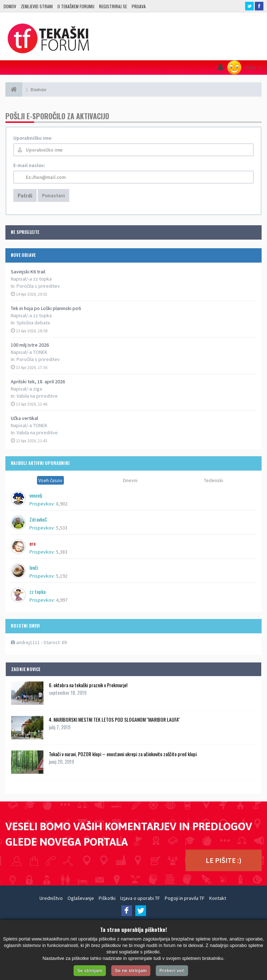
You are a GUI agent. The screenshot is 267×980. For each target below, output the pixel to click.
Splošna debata (33, 323)
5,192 (62, 576)
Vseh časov (50, 480)
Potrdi (25, 195)
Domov (10, 6)
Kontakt (218, 898)
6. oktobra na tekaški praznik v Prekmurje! (88, 685)
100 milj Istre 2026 (30, 345)
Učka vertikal (24, 418)
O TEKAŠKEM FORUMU (76, 6)
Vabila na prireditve (37, 396)
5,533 (62, 528)
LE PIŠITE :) (224, 860)
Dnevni (130, 480)
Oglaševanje (81, 898)
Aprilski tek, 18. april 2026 (38, 382)
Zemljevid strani (37, 6)
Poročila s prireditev (38, 286)
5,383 (62, 552)
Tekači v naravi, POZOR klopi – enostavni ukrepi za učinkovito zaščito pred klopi (123, 754)
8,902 (62, 504)
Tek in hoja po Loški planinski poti (46, 308)
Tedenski (214, 480)
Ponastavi (53, 195)
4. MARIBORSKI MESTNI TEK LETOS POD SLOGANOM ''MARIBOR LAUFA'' (114, 719)
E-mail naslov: (29, 165)
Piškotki (107, 898)
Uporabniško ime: (33, 138)
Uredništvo (51, 898)
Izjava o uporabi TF (140, 898)
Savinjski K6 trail (28, 272)
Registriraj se (113, 6)
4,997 (62, 600)
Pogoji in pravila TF (185, 898)
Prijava (139, 6)
